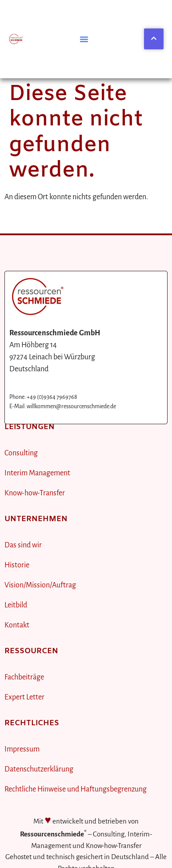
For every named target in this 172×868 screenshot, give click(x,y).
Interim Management (37, 473)
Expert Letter (24, 697)
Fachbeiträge (24, 677)
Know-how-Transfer (35, 493)
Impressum (22, 749)
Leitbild (16, 605)
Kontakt (17, 625)
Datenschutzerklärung (39, 769)
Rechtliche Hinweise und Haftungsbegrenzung (76, 789)
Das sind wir (23, 545)
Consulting (21, 453)
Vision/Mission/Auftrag (40, 585)
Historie (17, 565)
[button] (84, 39)
